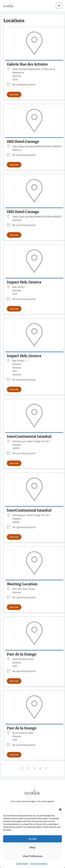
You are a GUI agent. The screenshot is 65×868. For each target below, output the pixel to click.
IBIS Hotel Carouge (23, 142)
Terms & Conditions (39, 863)
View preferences (33, 856)
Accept (32, 839)
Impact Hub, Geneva (24, 282)
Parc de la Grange (22, 654)
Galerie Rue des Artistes (27, 64)
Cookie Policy (22, 863)
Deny (32, 847)
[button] (60, 809)
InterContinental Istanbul (29, 436)
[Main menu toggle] (59, 6)
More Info (14, 94)
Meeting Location (22, 584)
